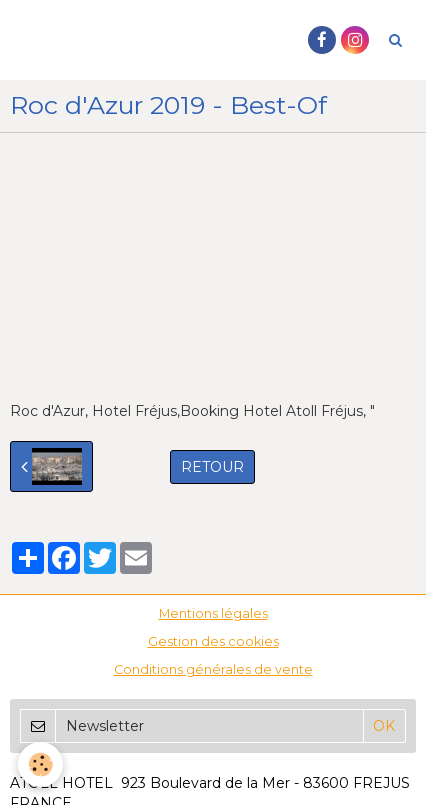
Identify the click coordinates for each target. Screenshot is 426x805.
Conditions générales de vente (213, 669)
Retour (212, 467)
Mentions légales (213, 613)
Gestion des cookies (213, 641)
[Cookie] (40, 764)
